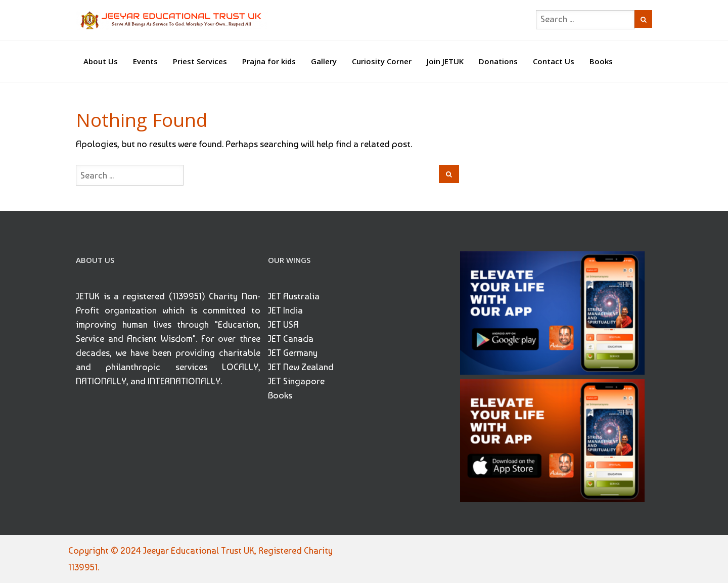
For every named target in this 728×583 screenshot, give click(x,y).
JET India (285, 310)
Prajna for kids (269, 61)
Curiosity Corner (382, 61)
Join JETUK (445, 61)
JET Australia (294, 296)
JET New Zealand (301, 367)
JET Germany (293, 353)
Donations (498, 61)
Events (145, 61)
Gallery (324, 61)
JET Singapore (296, 381)
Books (601, 61)
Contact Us (554, 61)
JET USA (283, 324)
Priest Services (200, 61)
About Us (101, 61)
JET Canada (291, 339)
